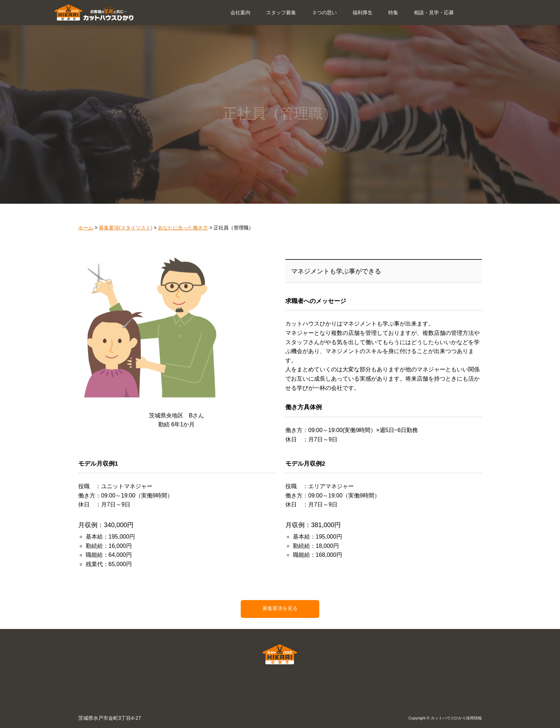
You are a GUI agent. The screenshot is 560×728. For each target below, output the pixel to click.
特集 (393, 13)
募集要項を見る (280, 608)
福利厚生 (362, 13)
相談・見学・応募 (434, 13)
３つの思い (324, 13)
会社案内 (240, 13)
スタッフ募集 (281, 13)
